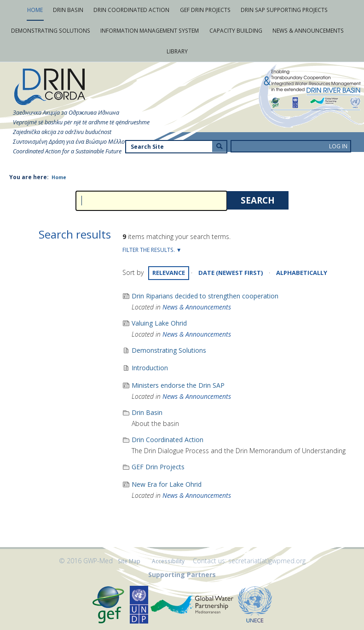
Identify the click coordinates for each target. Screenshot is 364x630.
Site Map (129, 561)
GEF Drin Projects (158, 467)
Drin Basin (147, 412)
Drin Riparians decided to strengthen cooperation (205, 296)
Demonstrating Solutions (169, 350)
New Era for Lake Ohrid (167, 484)
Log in (338, 146)
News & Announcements (197, 307)
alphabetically (302, 273)
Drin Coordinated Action (168, 440)
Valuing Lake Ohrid (159, 323)
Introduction (150, 368)
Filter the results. (149, 250)
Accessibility (168, 561)
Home (59, 177)
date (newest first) (231, 273)
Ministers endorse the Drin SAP (178, 385)
